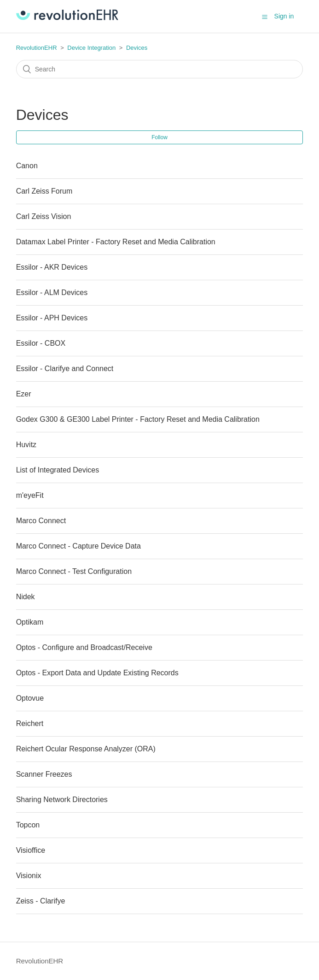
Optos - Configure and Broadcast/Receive (84, 647)
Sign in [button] (284, 16)
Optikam (30, 622)
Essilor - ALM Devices (52, 292)
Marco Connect (41, 521)
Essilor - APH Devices (52, 318)
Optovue (30, 698)
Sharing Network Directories (62, 800)
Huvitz (26, 445)
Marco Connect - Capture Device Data (78, 546)
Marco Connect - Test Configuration (74, 571)
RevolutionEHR (37, 48)
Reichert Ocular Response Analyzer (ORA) (86, 749)
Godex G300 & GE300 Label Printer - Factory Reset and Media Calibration (138, 419)
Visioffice (31, 850)
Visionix (29, 876)
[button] (265, 17)
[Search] (160, 69)
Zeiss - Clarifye (41, 901)
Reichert (30, 723)
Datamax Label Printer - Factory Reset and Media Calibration (116, 242)
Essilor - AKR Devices (52, 267)
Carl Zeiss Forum (44, 191)
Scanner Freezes (44, 774)
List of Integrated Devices (58, 470)
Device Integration (91, 48)
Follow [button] (159, 137)
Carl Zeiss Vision (44, 216)
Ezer (24, 394)
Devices (137, 48)
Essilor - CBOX (41, 343)
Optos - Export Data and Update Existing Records (97, 673)
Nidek (26, 597)
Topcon (28, 825)
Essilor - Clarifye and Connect (65, 369)
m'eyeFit (30, 495)
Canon (27, 166)
